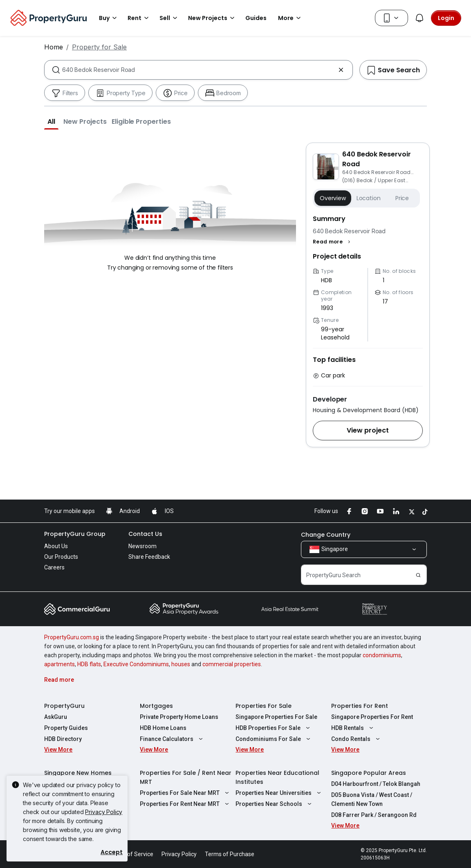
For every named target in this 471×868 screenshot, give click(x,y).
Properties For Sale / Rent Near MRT (186, 777)
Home (54, 47)
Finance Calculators (172, 739)
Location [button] (369, 198)
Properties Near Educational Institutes (277, 777)
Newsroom (142, 546)
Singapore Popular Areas (369, 773)
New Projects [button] (213, 18)
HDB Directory (63, 739)
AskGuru (56, 717)
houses (181, 664)
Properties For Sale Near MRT (185, 793)
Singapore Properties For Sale (276, 717)
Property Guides (66, 728)
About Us (56, 546)
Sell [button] (170, 18)
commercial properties (232, 664)
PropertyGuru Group (75, 534)
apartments (59, 664)
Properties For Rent (360, 706)
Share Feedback (149, 557)
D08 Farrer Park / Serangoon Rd (374, 815)
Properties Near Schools (275, 804)
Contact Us (145, 534)
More (291, 18)
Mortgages (156, 706)
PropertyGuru (64, 706)
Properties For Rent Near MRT (185, 804)
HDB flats (89, 664)
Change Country (326, 535)
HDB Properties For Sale (274, 728)
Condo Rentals (357, 739)
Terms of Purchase (230, 854)
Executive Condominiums (136, 664)
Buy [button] (109, 18)
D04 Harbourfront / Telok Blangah (376, 784)
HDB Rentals (353, 728)
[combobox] (198, 70)
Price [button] (402, 198)
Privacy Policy (104, 812)
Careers (54, 567)
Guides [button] (256, 18)
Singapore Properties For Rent (372, 717)
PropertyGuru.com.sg (72, 637)
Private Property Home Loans (179, 717)
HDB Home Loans (163, 728)
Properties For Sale (264, 706)
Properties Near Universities (279, 793)
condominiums (382, 655)
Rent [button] (139, 18)
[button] (51, 121)
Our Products (61, 557)
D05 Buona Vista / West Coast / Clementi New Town (372, 799)
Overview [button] (333, 198)
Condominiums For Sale (274, 739)
